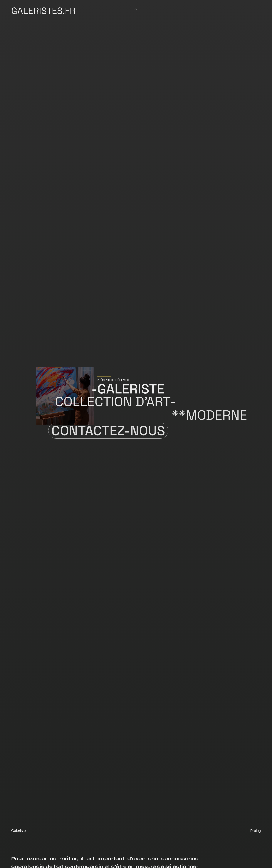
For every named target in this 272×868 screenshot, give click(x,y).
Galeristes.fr (43, 11)
